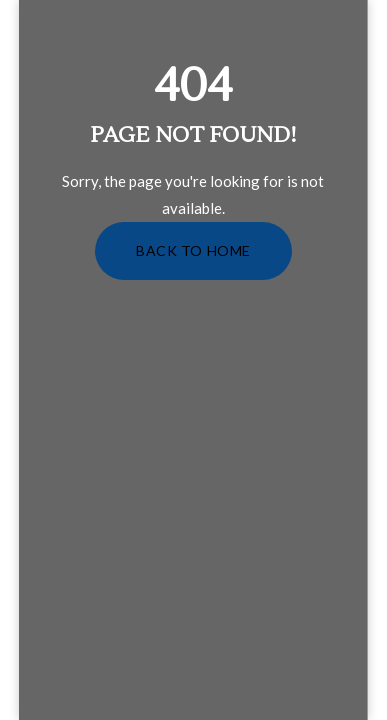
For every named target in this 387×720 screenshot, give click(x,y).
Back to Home (193, 250)
